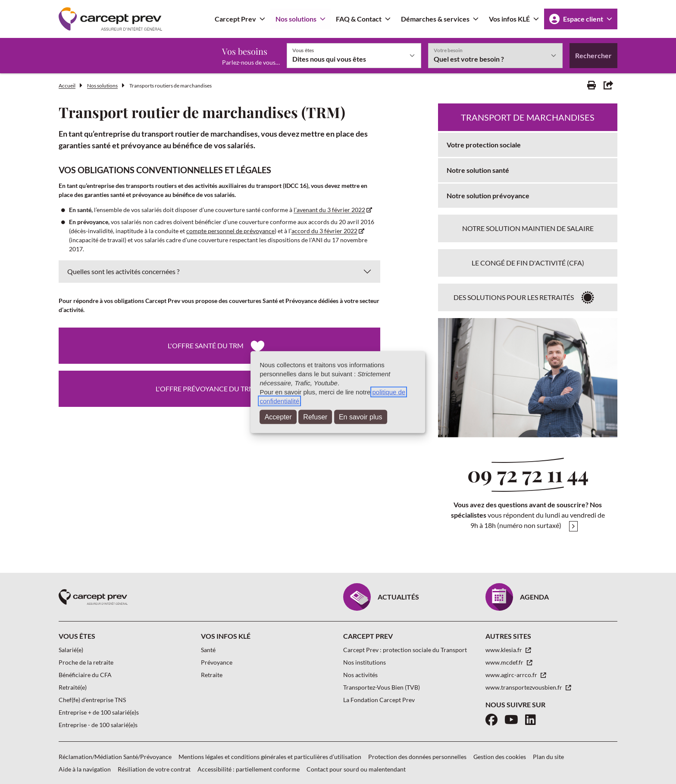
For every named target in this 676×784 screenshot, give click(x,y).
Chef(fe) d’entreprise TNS (92, 700)
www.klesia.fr (504, 650)
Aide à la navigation (85, 769)
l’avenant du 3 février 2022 (329, 210)
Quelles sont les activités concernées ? (123, 271)
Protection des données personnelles (417, 757)
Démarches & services (435, 19)
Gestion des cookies (500, 757)
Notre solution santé (478, 170)
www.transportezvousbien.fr (524, 687)
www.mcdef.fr (505, 662)
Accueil (67, 86)
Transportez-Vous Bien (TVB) (382, 687)
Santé (208, 650)
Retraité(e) (73, 687)
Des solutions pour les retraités (514, 297)
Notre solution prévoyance (488, 195)
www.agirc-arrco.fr (512, 675)
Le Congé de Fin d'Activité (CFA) (528, 263)
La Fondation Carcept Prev (379, 700)
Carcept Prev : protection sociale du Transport (405, 650)
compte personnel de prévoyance (230, 231)
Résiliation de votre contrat (154, 769)
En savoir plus (361, 417)
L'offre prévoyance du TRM (205, 389)
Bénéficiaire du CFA (85, 675)
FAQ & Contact (359, 19)
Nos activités (360, 675)
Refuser (315, 417)
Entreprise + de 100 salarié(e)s (99, 712)
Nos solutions (296, 19)
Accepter (278, 417)
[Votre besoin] (495, 56)
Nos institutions (365, 662)
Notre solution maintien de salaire (528, 228)
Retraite (212, 675)
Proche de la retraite (86, 662)
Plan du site (548, 757)
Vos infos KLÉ (509, 19)
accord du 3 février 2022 (324, 231)
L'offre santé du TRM (206, 345)
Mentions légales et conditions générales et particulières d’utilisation (270, 757)
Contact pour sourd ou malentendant (356, 769)
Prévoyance (217, 662)
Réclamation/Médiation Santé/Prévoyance (115, 757)
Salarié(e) (71, 650)
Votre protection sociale (484, 145)
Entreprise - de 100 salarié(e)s (98, 725)
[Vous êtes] (354, 56)
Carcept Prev (235, 19)
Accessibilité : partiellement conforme (249, 769)
